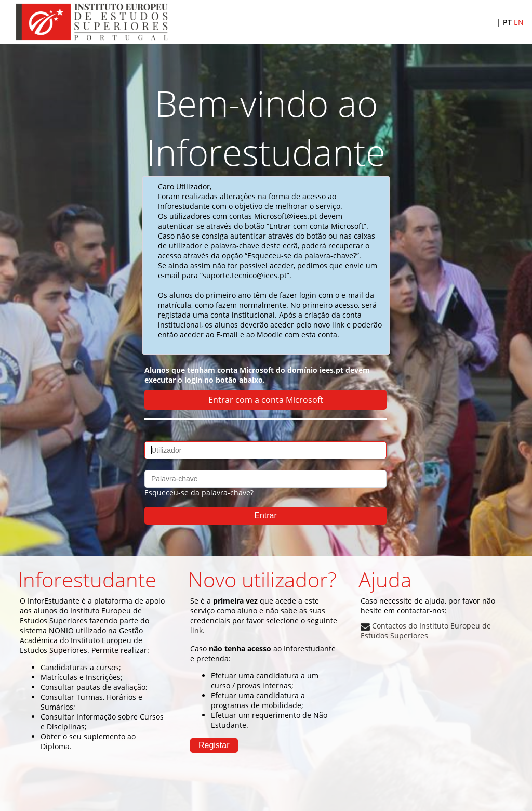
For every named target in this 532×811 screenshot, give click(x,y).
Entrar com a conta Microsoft (266, 400)
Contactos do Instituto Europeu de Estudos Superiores (426, 631)
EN (519, 22)
